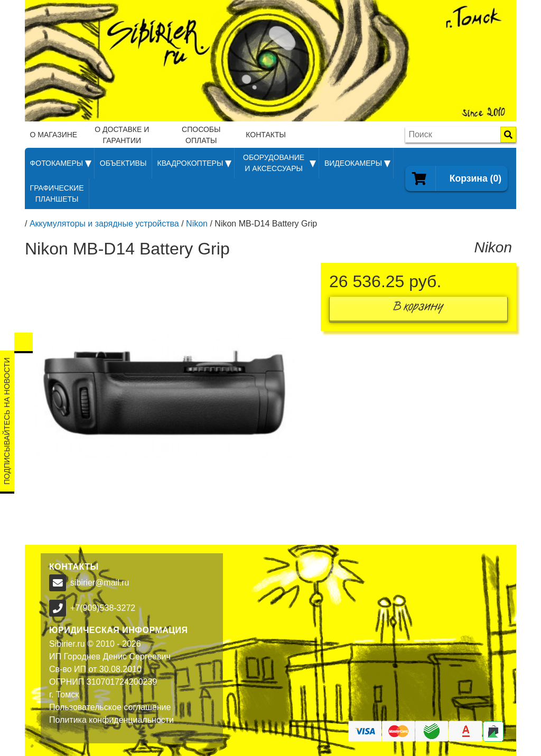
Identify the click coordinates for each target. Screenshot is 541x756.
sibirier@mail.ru (100, 583)
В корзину (418, 309)
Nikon (197, 224)
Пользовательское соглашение (110, 707)
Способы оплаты (201, 135)
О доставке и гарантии (122, 135)
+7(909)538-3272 (103, 608)
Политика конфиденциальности (111, 720)
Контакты (266, 135)
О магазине (54, 135)
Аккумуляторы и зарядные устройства (104, 224)
